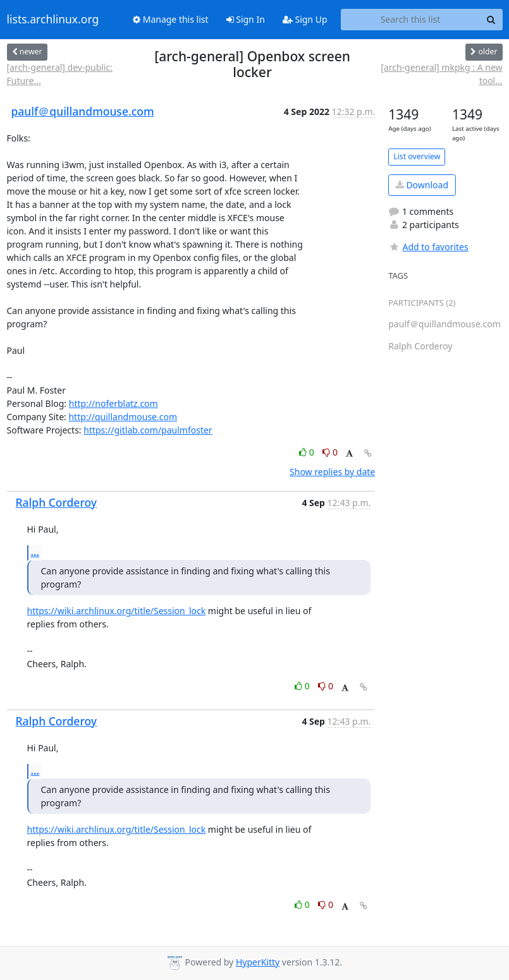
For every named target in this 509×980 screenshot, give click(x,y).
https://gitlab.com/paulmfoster (148, 430)
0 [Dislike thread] (330, 452)
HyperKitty (258, 962)
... (35, 552)
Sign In (246, 19)
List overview (417, 156)
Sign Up (305, 19)
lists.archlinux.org (53, 20)
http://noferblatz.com (113, 403)
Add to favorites (428, 247)
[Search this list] (411, 20)
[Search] (491, 20)
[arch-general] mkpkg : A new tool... (441, 74)
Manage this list (171, 19)
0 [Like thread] (308, 452)
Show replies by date (332, 472)
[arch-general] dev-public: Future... (60, 74)
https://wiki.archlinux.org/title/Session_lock (117, 611)
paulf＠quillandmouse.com (83, 111)
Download (422, 185)
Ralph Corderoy (57, 502)
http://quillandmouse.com (123, 417)
